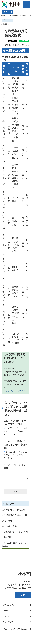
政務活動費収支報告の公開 (15, 515)
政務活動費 (7, 521)
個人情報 (6, 611)
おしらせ (8, 504)
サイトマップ (8, 622)
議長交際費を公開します (14, 510)
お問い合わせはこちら (15, 391)
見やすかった (11, 428)
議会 (24, 16)
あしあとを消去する (8, 24)
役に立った (10, 452)
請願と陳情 (7, 537)
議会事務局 (14, 16)
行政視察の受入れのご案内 (15, 532)
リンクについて (9, 616)
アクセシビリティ (10, 605)
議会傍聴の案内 (9, 526)
